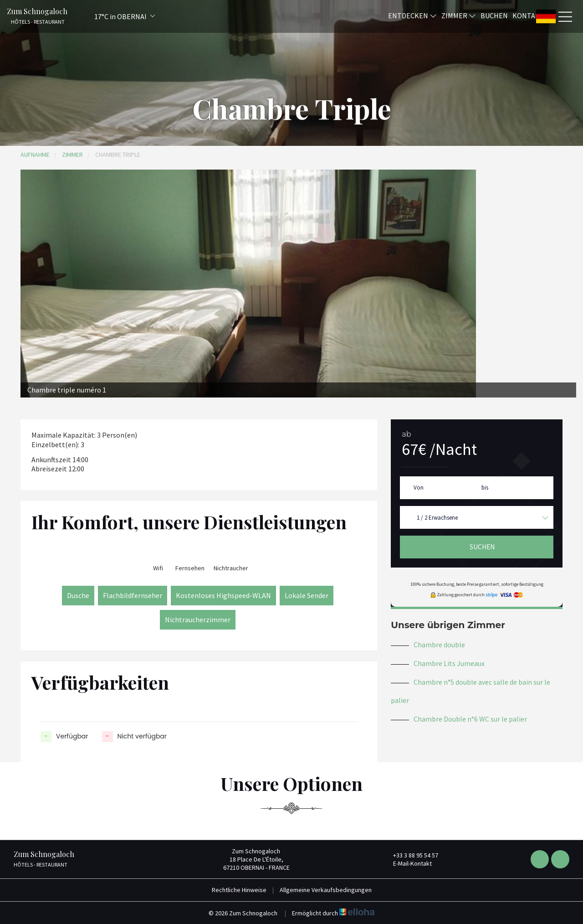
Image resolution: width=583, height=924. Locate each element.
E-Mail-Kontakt (407, 863)
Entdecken (412, 15)
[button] (113, 16)
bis (485, 488)
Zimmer (459, 15)
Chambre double (439, 645)
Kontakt (528, 15)
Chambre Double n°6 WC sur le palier (470, 719)
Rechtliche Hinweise (239, 890)
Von (419, 488)
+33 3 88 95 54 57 (410, 855)
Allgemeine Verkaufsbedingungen (326, 890)
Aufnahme (35, 155)
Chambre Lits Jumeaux (449, 663)
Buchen (494, 15)
